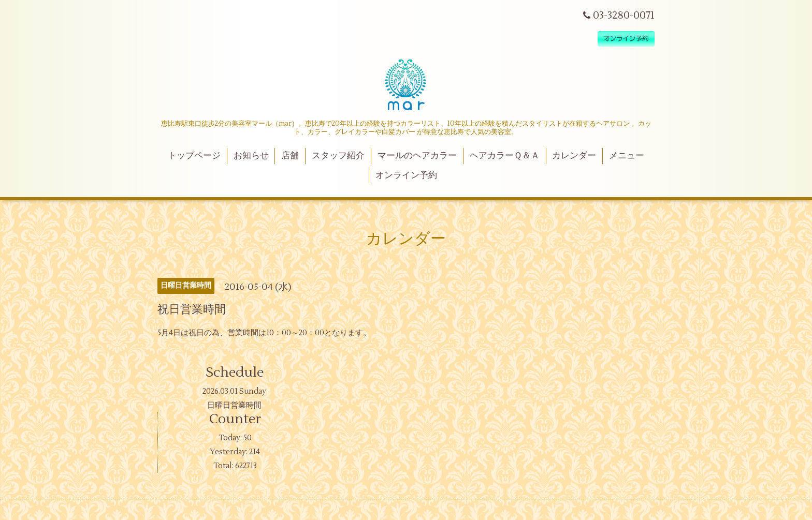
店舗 (290, 156)
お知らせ (251, 156)
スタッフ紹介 (338, 156)
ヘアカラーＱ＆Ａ (505, 156)
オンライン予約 (406, 175)
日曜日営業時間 (234, 405)
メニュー (627, 156)
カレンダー (574, 156)
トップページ (194, 156)
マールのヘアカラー (417, 156)
